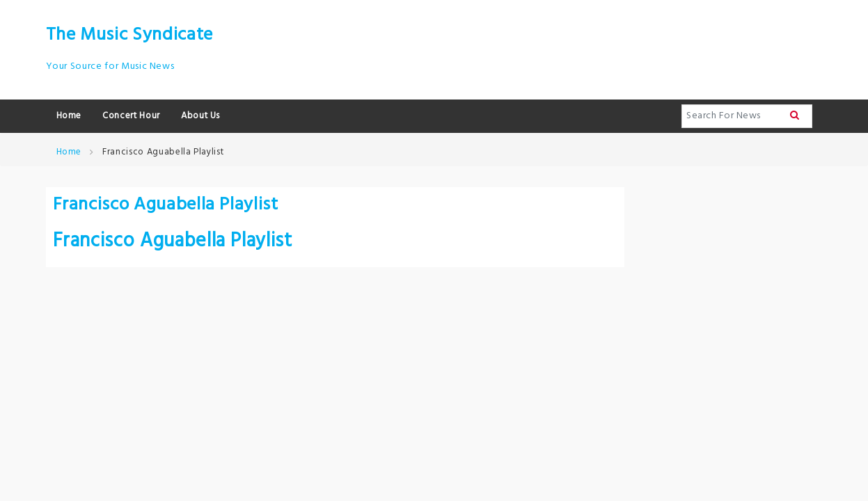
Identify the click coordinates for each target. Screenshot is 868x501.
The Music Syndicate (129, 35)
